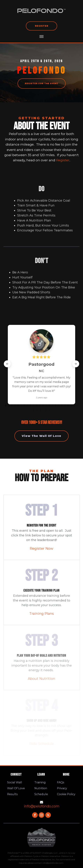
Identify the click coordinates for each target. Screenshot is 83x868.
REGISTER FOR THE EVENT (42, 83)
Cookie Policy (66, 794)
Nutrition (41, 788)
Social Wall (15, 782)
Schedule (41, 794)
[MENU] (41, 37)
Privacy (62, 788)
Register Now (41, 548)
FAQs (61, 782)
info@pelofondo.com (42, 806)
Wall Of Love (16, 788)
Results (12, 794)
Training (40, 782)
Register (42, 26)
